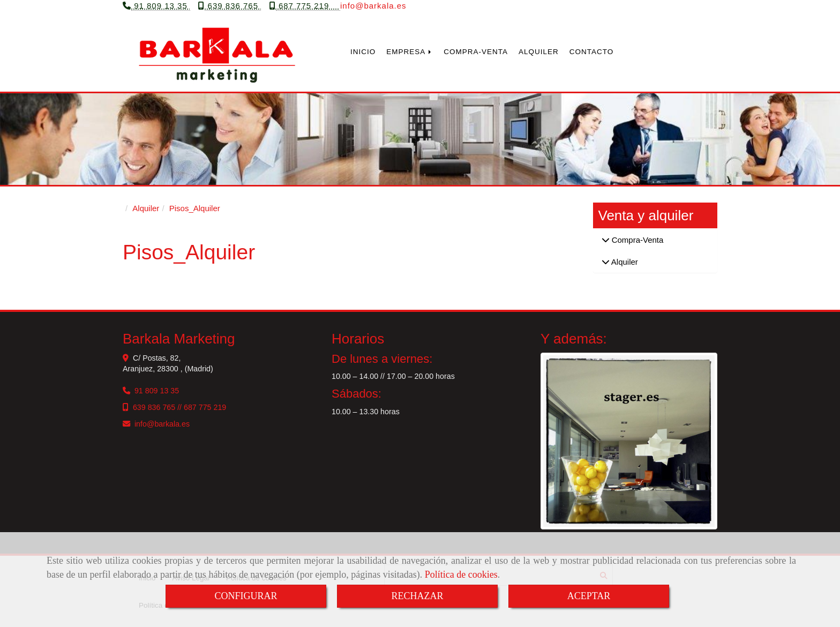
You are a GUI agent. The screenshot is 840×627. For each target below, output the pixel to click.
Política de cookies (461, 574)
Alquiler (624, 265)
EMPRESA (410, 55)
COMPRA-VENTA (476, 55)
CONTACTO (592, 55)
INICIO (363, 55)
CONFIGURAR (246, 596)
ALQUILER (539, 55)
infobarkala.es (373, 9)
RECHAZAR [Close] (417, 596)
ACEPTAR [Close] (589, 596)
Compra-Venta (637, 244)
